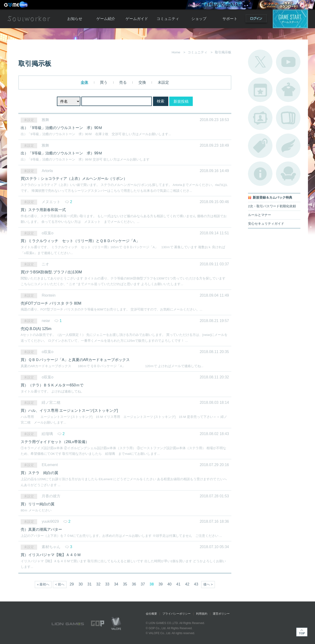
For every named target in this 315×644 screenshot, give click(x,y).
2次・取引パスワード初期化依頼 (272, 206)
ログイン (256, 19)
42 (187, 584)
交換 (142, 82)
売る (122, 82)
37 (143, 584)
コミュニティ (168, 19)
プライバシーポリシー (177, 614)
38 (152, 584)
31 (90, 584)
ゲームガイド (137, 19)
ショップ (199, 19)
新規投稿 (181, 101)
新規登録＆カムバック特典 (272, 198)
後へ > (208, 584)
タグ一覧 (260, 146)
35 (125, 584)
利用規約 (202, 614)
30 (81, 584)
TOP (302, 632)
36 (134, 584)
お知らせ (75, 19)
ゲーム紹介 (106, 19)
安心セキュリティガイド (266, 224)
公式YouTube (288, 62)
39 (161, 584)
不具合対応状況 (260, 174)
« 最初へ (43, 584)
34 (116, 584)
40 (169, 584)
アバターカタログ (288, 90)
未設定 (163, 82)
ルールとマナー (260, 215)
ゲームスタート (290, 19)
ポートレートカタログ (260, 118)
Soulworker (29, 19)
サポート (230, 19)
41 (178, 584)
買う (103, 82)
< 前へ (60, 584)
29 (72, 584)
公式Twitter (260, 62)
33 (107, 584)
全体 (84, 82)
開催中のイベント (260, 90)
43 (196, 584)
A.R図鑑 (288, 118)
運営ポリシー (221, 614)
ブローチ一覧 (288, 146)
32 (98, 584)
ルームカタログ (288, 174)
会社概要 (151, 614)
